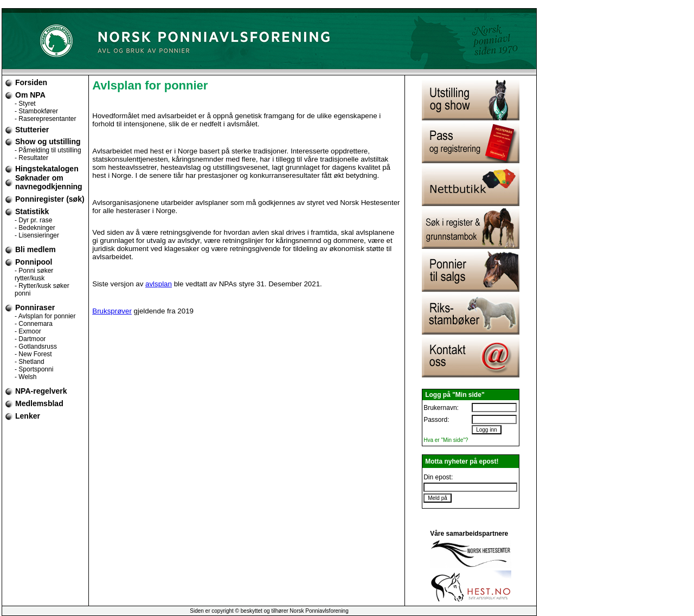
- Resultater (31, 158)
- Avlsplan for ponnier (45, 316)
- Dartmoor (30, 339)
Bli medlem (36, 249)
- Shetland (30, 362)
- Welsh (25, 377)
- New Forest (33, 354)
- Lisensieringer (37, 235)
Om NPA (30, 95)
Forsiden (31, 82)
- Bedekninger (35, 228)
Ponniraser (35, 307)
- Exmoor (28, 331)
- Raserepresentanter (45, 119)
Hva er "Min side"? (446, 440)
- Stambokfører (36, 111)
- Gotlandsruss (36, 347)
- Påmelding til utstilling (48, 150)
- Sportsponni (34, 369)
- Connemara (34, 324)
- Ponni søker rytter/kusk (34, 274)
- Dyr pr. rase (33, 220)
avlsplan (159, 284)
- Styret (25, 104)
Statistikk (32, 211)
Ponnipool (34, 262)
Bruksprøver (112, 311)
